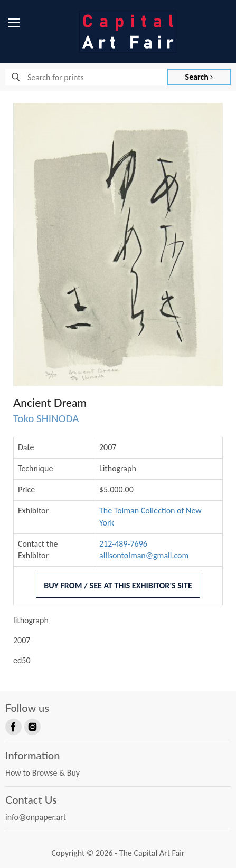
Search (199, 77)
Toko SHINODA (46, 418)
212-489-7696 (123, 544)
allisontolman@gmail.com (144, 555)
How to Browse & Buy (43, 773)
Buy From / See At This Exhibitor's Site (118, 585)
